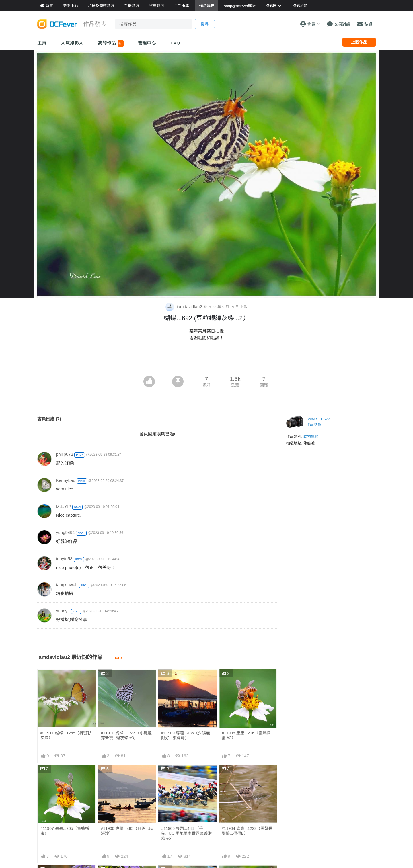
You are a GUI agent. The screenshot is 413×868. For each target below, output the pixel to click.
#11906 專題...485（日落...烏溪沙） (127, 831)
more (117, 658)
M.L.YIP (64, 506)
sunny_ (63, 611)
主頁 (42, 43)
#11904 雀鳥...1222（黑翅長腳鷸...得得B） (247, 831)
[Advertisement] (206, 360)
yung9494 (65, 532)
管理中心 (147, 43)
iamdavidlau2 (184, 307)
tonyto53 (64, 559)
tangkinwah (67, 585)
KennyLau (66, 480)
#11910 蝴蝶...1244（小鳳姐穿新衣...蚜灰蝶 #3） (126, 735)
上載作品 (359, 42)
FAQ (175, 43)
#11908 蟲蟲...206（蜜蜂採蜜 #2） (246, 735)
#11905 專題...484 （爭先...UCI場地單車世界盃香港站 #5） (186, 833)
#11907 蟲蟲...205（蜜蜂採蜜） (65, 831)
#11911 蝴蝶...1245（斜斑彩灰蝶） (66, 735)
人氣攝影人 (72, 43)
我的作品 (111, 44)
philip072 (65, 454)
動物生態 (311, 436)
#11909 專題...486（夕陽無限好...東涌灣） (186, 735)
